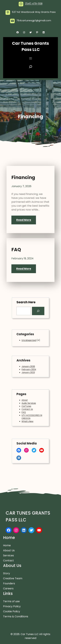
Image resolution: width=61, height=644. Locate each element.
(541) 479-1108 (34, 3)
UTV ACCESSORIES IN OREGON (32, 415)
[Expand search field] (31, 68)
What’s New (28, 419)
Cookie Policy (12, 611)
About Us (9, 550)
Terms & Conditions (16, 616)
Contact (8, 561)
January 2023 (29, 371)
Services (8, 555)
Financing (23, 178)
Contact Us (28, 409)
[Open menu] (31, 58)
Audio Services (29, 404)
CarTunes (27, 406)
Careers (8, 588)
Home (7, 545)
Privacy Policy (12, 606)
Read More (24, 220)
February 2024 (29, 369)
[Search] (37, 311)
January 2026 (29, 366)
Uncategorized (29, 340)
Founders (9, 583)
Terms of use (11, 601)
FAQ (16, 250)
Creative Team (13, 578)
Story (7, 573)
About (26, 401)
